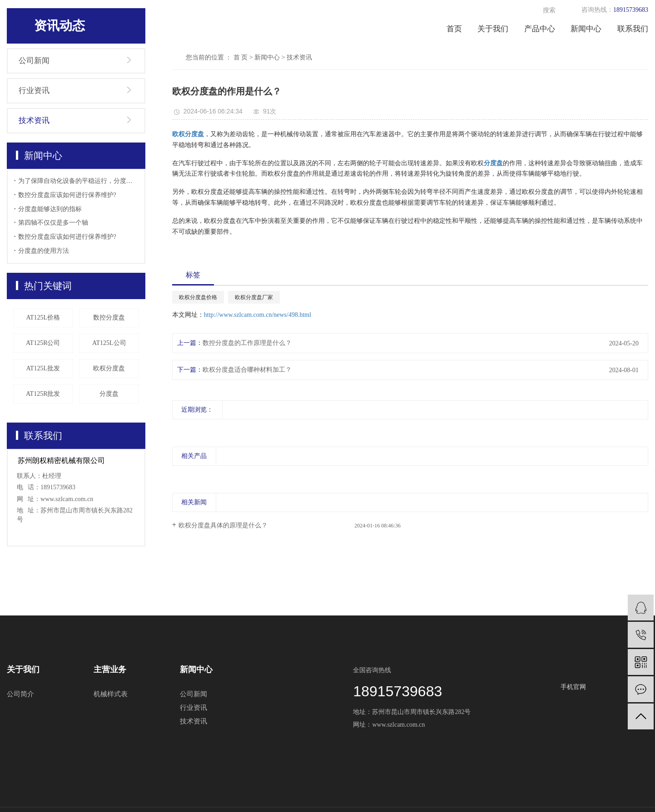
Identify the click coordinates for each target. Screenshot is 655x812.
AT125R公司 (43, 343)
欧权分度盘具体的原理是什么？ (223, 525)
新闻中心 (586, 29)
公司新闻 (34, 61)
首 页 (241, 57)
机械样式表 (111, 694)
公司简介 (20, 694)
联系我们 (633, 29)
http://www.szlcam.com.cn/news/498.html (258, 315)
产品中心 (540, 29)
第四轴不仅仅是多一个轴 (53, 223)
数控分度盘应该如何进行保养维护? (67, 195)
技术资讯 (34, 121)
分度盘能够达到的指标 (50, 209)
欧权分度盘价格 (198, 297)
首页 (454, 29)
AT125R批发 (43, 394)
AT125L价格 (43, 317)
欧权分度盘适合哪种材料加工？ (247, 370)
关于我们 (493, 29)
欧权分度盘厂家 (254, 297)
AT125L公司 (109, 343)
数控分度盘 (109, 317)
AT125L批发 (43, 368)
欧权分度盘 (109, 368)
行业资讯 (34, 91)
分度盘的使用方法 (44, 251)
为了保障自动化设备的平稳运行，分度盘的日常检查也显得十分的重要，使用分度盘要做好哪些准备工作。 (78, 181)
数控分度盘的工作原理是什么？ (247, 343)
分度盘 (109, 394)
